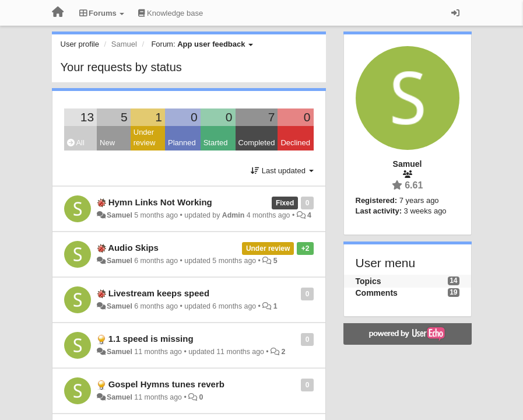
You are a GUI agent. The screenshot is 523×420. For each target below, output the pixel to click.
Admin (233, 215)
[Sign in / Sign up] (455, 13)
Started (216, 143)
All (76, 143)
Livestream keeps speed (159, 293)
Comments (377, 293)
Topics (368, 281)
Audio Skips (133, 248)
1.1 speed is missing (151, 339)
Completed (257, 143)
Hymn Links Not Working (160, 202)
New (107, 143)
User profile (80, 44)
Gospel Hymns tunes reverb (166, 384)
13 (87, 117)
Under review (145, 138)
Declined (295, 143)
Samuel (120, 215)
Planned (182, 143)
